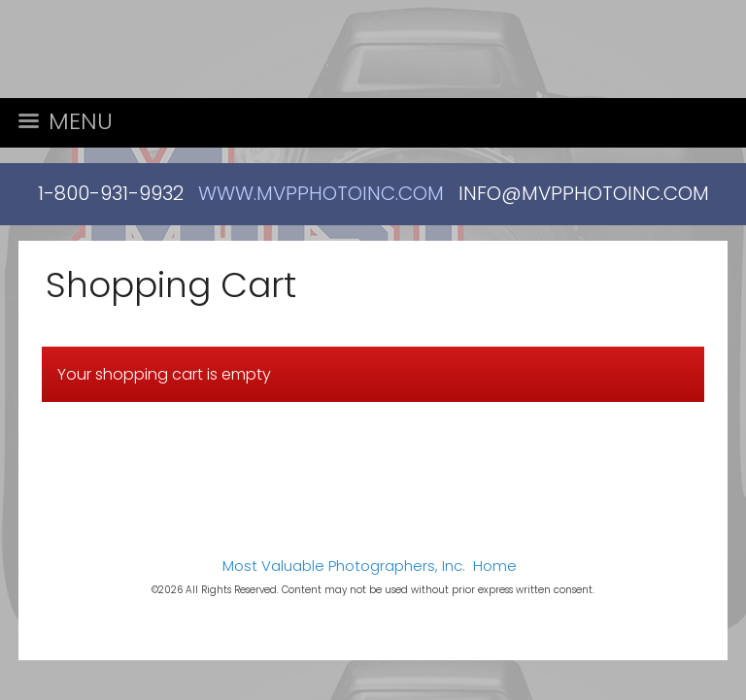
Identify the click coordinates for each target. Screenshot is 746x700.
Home (495, 566)
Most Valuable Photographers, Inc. (344, 566)
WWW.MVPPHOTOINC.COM (321, 193)
